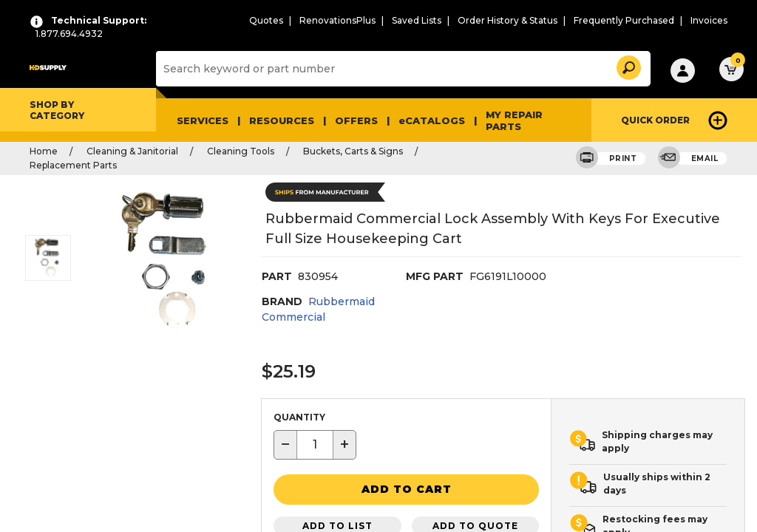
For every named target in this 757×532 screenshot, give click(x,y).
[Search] (401, 69)
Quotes (266, 20)
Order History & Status (508, 20)
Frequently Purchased (624, 20)
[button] (628, 65)
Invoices (709, 20)
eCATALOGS (432, 120)
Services (203, 120)
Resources (282, 120)
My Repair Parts (514, 120)
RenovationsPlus (337, 20)
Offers (356, 120)
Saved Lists (417, 20)
